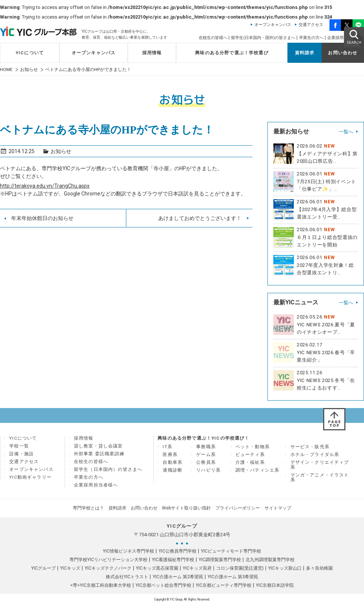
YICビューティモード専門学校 (231, 551)
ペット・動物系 (253, 447)
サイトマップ (278, 508)
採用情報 (152, 53)
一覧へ (346, 132)
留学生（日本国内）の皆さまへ (108, 469)
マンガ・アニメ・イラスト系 (320, 477)
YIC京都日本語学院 (275, 585)
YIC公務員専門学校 (178, 551)
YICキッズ (70, 568)
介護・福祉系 (250, 462)
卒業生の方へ (311, 38)
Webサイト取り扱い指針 (186, 508)
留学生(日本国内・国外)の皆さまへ (263, 38)
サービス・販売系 (310, 447)
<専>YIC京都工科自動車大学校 (101, 585)
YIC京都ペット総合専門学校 (163, 585)
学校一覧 (19, 446)
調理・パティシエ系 (258, 470)
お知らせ (29, 70)
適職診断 (173, 470)
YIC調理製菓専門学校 (220, 560)
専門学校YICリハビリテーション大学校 (108, 560)
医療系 (170, 454)
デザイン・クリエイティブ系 (320, 465)
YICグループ (43, 568)
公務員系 (206, 462)
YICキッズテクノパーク (108, 568)
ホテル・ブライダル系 (315, 454)
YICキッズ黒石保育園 (157, 568)
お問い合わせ (343, 53)
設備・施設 (22, 454)
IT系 (168, 447)
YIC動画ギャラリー (30, 477)
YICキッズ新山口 (285, 568)
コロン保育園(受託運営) (240, 568)
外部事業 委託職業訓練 (99, 454)
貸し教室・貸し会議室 (98, 446)
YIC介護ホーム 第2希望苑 (178, 577)
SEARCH (354, 37)
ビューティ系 (250, 454)
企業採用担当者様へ (96, 485)
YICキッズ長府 (197, 568)
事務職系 (206, 447)
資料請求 (305, 53)
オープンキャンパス (273, 25)
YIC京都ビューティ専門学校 (224, 585)
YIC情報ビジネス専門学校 (129, 551)
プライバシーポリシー (238, 508)
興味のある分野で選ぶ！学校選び (232, 53)
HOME (6, 70)
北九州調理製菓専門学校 (270, 560)
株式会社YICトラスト (127, 577)
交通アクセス (311, 25)
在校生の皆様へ (213, 38)
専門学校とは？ (88, 508)
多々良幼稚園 (319, 568)
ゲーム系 (206, 454)
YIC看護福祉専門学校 (173, 560)
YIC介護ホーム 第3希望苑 (233, 577)
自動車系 (173, 462)
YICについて (30, 53)
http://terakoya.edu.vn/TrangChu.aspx (45, 186)
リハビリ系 (208, 470)
